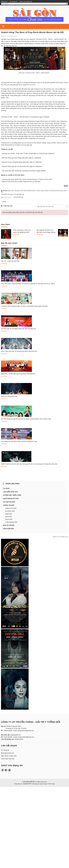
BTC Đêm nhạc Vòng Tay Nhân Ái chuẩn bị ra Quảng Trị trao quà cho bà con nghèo (28, 365)
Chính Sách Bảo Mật (8, 840)
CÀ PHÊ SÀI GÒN (9, 583)
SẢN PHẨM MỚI (8, 610)
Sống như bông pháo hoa (9, 478)
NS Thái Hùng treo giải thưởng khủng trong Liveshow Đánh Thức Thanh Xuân (26, 500)
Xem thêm (5, 306)
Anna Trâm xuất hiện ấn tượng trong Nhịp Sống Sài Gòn (19, 432)
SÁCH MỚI (9, 601)
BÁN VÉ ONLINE (9, 606)
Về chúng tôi (13, 1)
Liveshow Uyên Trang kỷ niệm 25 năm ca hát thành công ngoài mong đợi (24, 387)
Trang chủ (4, 1)
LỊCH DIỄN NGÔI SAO (10, 573)
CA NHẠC (6, 570)
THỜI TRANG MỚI (11, 603)
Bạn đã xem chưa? (9, 324)
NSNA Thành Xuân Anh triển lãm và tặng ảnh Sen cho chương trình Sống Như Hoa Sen (29, 545)
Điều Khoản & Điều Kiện (9, 837)
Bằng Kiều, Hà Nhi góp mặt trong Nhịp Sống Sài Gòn (18, 455)
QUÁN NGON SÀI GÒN (11, 580)
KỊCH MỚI (8, 598)
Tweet (4, 283)
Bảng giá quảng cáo (7, 834)
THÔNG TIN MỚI (9, 586)
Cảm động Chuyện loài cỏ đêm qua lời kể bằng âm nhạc (19, 523)
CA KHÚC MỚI (10, 592)
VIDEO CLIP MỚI (11, 590)
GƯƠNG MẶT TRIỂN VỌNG (12, 576)
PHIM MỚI (8, 595)
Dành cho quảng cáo (26, 1)
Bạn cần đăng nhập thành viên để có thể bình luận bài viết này (23, 294)
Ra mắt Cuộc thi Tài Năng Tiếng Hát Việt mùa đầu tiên (18, 410)
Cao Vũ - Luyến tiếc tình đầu (10, 342)
